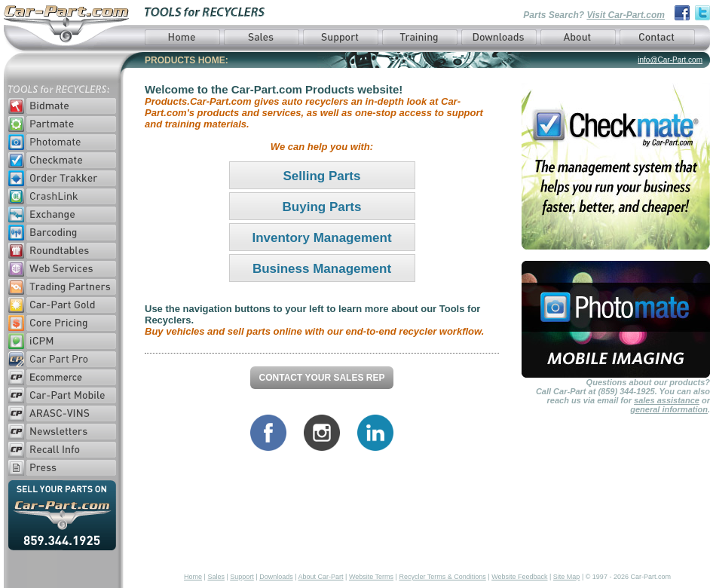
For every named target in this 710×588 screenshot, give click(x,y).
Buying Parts (322, 207)
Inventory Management (321, 238)
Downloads (276, 577)
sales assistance (667, 400)
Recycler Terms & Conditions (442, 577)
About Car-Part (321, 577)
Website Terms (371, 577)
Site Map (567, 577)
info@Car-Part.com (670, 60)
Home (193, 577)
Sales (216, 577)
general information (669, 409)
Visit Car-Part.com (626, 15)
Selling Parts (322, 176)
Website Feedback (519, 577)
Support (242, 577)
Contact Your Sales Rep (322, 378)
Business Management (322, 269)
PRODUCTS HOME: (187, 60)
